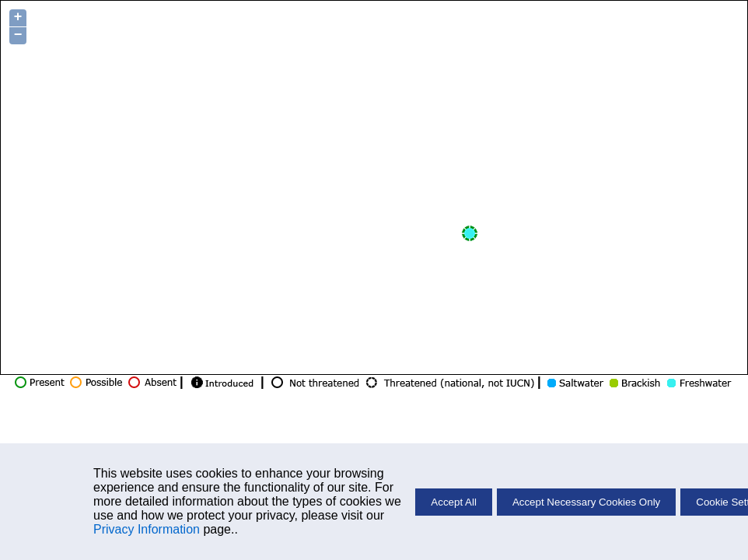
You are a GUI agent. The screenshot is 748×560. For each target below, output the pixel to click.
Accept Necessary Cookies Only (586, 502)
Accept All (454, 502)
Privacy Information (147, 529)
